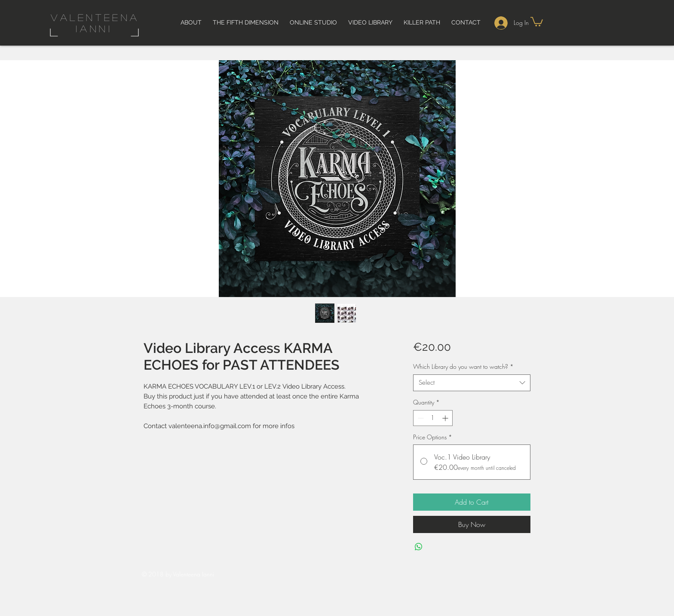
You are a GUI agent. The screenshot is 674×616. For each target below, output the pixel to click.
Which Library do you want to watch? (463, 366)
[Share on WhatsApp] (419, 547)
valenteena (95, 17)
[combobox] (472, 383)
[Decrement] (420, 418)
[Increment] (446, 418)
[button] (537, 21)
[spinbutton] (433, 418)
